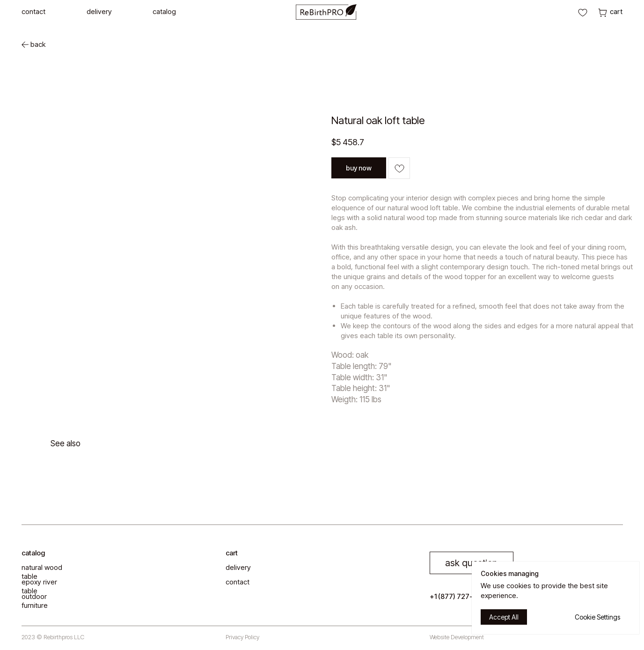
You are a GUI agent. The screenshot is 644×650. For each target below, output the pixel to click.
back (38, 44)
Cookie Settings (597, 617)
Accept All (504, 617)
